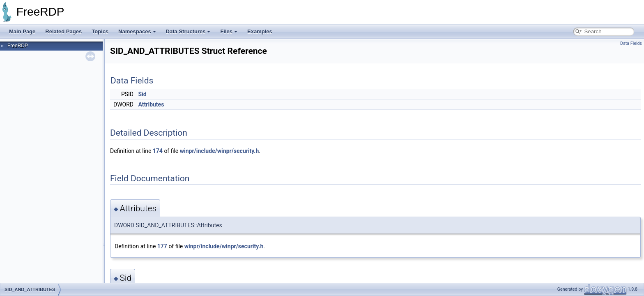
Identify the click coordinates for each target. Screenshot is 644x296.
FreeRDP (18, 46)
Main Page (22, 31)
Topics (100, 31)
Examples (260, 31)
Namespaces (137, 31)
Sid (143, 94)
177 (162, 246)
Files (229, 31)
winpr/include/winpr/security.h (220, 151)
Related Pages (63, 31)
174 (158, 151)
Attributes (151, 104)
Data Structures (188, 31)
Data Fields (631, 43)
